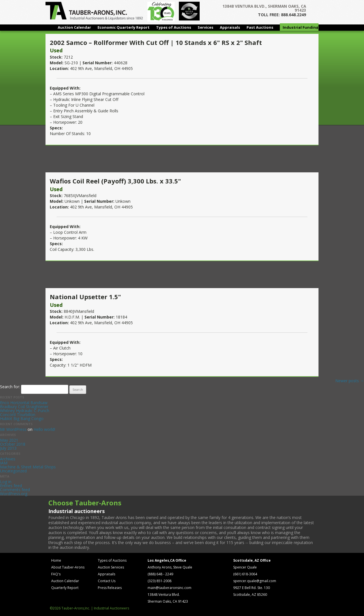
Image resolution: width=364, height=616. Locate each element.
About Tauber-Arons (68, 567)
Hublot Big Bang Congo (22, 418)
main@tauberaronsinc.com (169, 588)
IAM (4, 463)
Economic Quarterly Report (124, 27)
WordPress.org (14, 494)
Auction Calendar (74, 27)
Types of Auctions (174, 27)
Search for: (10, 387)
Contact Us (107, 581)
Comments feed (15, 490)
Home (56, 560)
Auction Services (111, 567)
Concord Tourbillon (18, 415)
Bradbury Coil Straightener (24, 407)
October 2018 (13, 444)
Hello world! (44, 429)
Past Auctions (260, 27)
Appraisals (230, 27)
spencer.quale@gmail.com (255, 581)
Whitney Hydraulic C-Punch (25, 411)
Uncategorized (13, 471)
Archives (8, 459)
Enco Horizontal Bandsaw (24, 403)
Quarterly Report (65, 588)
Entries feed (11, 486)
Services (205, 27)
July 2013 (8, 448)
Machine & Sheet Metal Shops (28, 467)
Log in (6, 482)
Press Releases (110, 588)
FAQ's (56, 574)
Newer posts (350, 381)
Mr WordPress (13, 429)
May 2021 (9, 440)
